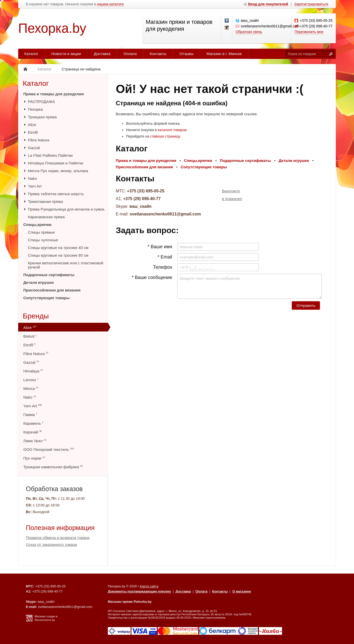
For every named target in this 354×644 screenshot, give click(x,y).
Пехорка (35, 109)
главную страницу (165, 136)
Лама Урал (35, 441)
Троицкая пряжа (42, 117)
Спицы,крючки (37, 225)
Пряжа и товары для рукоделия (54, 94)
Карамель (33, 423)
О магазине (242, 591)
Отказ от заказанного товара (51, 544)
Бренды (36, 316)
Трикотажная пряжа (45, 201)
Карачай (33, 432)
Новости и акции (66, 54)
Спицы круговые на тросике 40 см (58, 248)
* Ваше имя (160, 247)
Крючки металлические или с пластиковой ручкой (66, 265)
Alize (32, 125)
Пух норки (34, 458)
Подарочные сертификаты (49, 275)
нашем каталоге (111, 4)
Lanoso (31, 380)
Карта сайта (149, 586)
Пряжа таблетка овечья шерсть (56, 194)
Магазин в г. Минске (224, 54)
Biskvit (30, 336)
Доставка (102, 54)
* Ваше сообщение (152, 277)
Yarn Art (35, 186)
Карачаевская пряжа (46, 217)
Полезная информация (60, 528)
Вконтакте (231, 191)
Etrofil (33, 132)
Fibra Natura (39, 140)
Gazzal (34, 148)
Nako (32, 178)
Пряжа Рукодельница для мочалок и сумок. (67, 209)
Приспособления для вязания (52, 290)
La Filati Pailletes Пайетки (50, 155)
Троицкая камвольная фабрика (53, 467)
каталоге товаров (172, 130)
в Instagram (232, 199)
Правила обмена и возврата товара (58, 538)
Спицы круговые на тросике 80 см (58, 255)
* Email (165, 257)
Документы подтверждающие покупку (139, 591)
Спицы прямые (41, 232)
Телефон (163, 267)
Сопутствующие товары (46, 298)
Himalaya (33, 371)
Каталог (31, 54)
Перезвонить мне (309, 32)
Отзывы (186, 54)
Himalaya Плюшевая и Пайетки (56, 163)
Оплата (130, 54)
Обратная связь (249, 32)
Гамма (30, 415)
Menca (31, 388)
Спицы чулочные (43, 240)
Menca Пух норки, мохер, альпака (58, 171)
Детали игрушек (39, 282)
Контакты (158, 54)
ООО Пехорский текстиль (49, 449)
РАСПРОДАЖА (41, 102)
